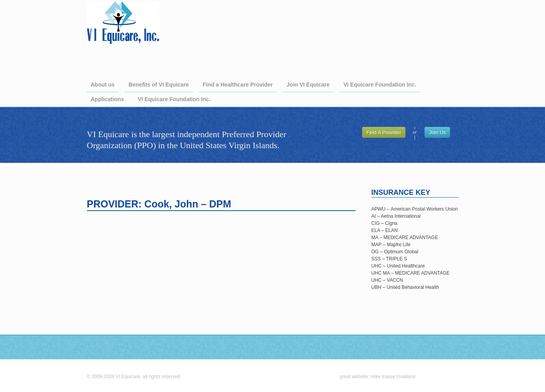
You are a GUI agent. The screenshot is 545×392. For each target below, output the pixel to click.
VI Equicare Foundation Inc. (380, 85)
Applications (107, 99)
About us (103, 85)
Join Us (437, 132)
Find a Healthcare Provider (238, 85)
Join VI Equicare (308, 85)
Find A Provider (384, 132)
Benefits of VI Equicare (158, 85)
